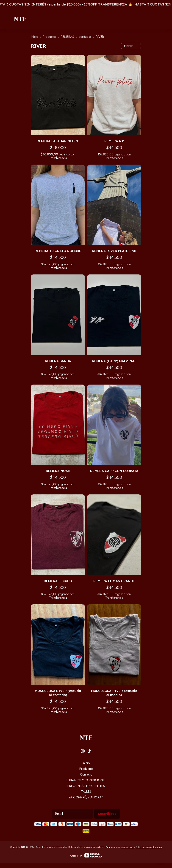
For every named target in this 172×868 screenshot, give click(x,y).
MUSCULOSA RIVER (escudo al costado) (58, 693)
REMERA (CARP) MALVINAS (114, 361)
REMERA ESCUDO (58, 581)
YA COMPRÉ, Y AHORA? (86, 797)
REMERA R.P (114, 141)
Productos (52, 37)
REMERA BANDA (58, 361)
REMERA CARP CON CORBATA (114, 471)
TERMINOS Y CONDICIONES (86, 780)
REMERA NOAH (58, 471)
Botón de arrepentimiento (149, 847)
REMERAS (70, 37)
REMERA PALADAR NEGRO (58, 141)
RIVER (100, 37)
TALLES (86, 792)
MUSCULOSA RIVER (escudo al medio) (114, 693)
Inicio (37, 37)
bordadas (87, 37)
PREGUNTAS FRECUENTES (86, 786)
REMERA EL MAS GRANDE (114, 581)
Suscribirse (107, 814)
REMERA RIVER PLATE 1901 (114, 251)
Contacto (86, 774)
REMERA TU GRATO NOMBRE (58, 251)
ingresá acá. (127, 847)
